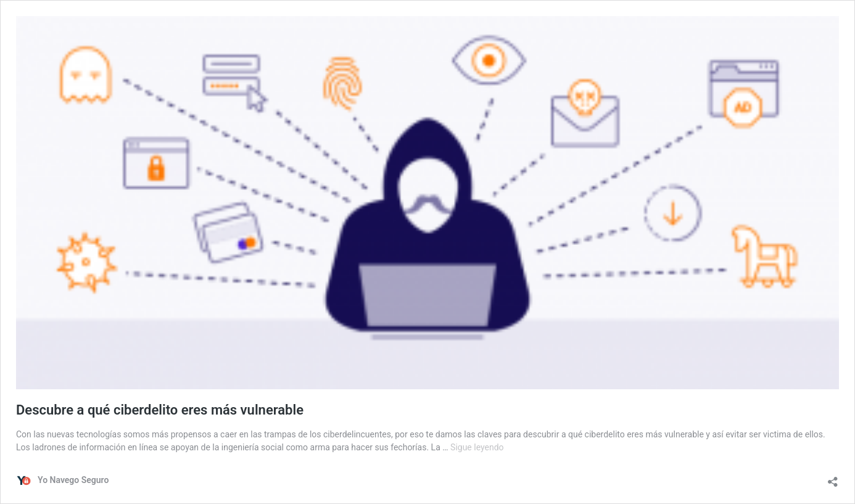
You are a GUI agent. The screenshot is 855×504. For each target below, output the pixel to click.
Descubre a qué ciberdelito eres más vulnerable (160, 410)
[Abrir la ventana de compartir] (833, 479)
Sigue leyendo (477, 447)
